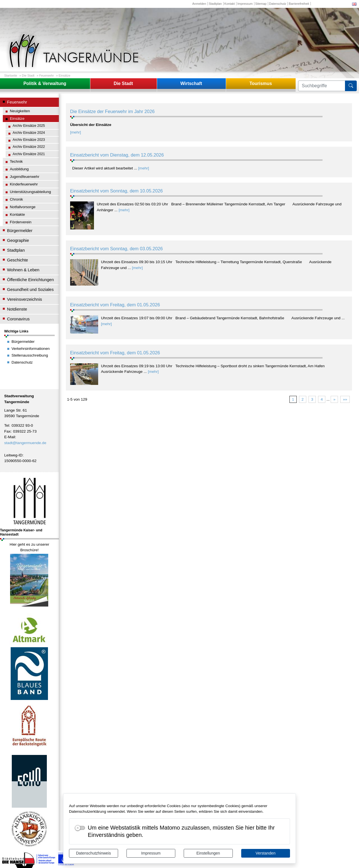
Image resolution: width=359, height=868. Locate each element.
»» (345, 399)
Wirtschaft (191, 83)
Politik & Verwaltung (45, 83)
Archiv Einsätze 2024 (29, 133)
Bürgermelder (20, 230)
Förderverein (21, 222)
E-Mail (10, 437)
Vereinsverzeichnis (25, 299)
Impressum (151, 853)
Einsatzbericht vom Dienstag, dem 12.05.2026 (117, 155)
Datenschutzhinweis (94, 853)
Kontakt (230, 4)
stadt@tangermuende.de (25, 443)
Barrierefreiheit (299, 4)
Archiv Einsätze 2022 (29, 147)
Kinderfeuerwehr (24, 184)
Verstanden (265, 853)
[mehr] (76, 132)
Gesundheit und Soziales (30, 289)
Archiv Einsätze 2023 (29, 140)
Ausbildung (19, 169)
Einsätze (65, 75)
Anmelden (199, 4)
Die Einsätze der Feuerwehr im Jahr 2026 (112, 111)
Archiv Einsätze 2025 (29, 126)
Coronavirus (18, 319)
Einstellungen (208, 853)
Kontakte (17, 214)
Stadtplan (215, 4)
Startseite (11, 75)
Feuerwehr (47, 75)
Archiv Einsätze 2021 (29, 154)
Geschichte (18, 260)
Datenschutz (278, 4)
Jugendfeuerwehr (25, 177)
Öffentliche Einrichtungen (30, 280)
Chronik (16, 199)
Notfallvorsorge (23, 207)
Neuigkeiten (20, 111)
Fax (7, 431)
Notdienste (17, 309)
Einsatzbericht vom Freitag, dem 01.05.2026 (115, 305)
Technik (16, 161)
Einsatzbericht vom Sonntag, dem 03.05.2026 (116, 249)
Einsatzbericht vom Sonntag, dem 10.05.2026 (116, 191)
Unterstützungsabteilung (30, 192)
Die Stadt (28, 75)
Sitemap (261, 4)
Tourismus (261, 83)
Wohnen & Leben (23, 270)
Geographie (18, 240)
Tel (7, 425)
